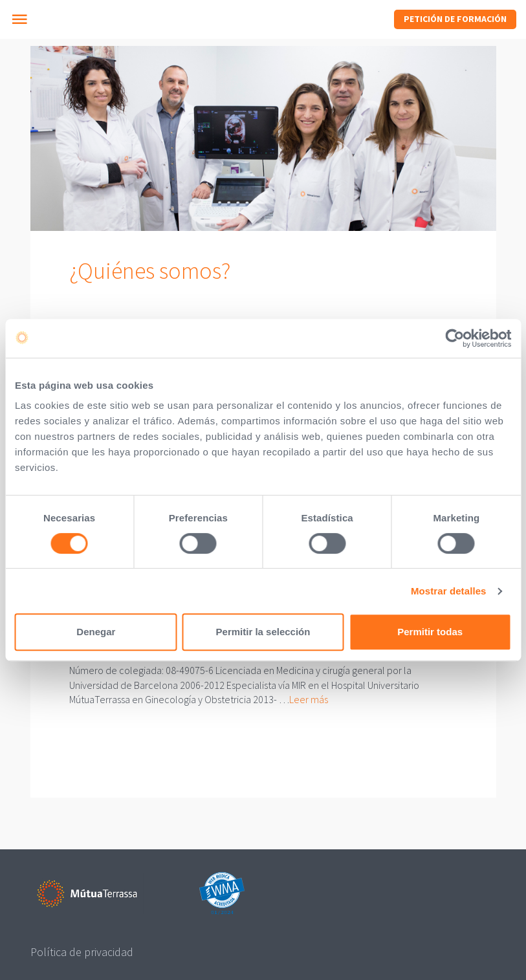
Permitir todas (430, 632)
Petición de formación (455, 19)
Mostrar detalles (449, 591)
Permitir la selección (263, 632)
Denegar (96, 632)
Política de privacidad (82, 952)
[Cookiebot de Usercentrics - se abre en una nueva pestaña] (455, 338)
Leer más (309, 699)
